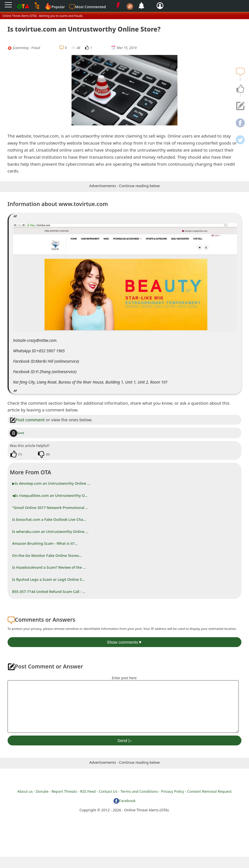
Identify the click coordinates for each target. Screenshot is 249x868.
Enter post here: (124, 678)
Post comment (27, 420)
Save (17, 433)
